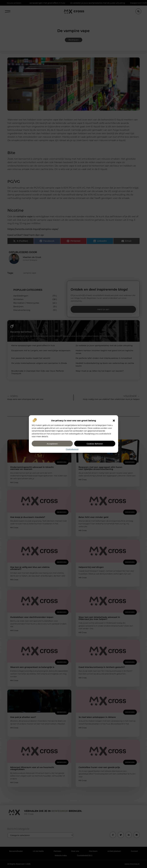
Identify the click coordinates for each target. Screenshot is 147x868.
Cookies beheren (95, 444)
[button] (114, 421)
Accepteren (52, 444)
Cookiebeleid (72, 449)
